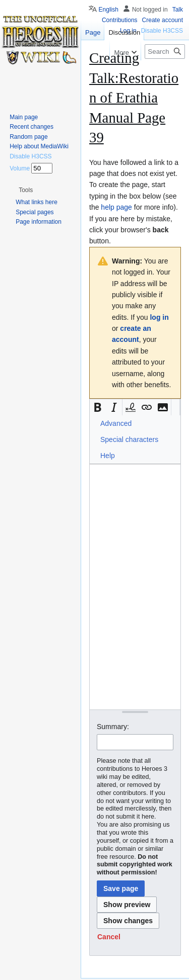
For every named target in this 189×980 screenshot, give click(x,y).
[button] (98, 407)
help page (116, 207)
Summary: (113, 727)
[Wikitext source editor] (135, 587)
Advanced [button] (116, 423)
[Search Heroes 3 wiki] (165, 52)
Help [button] (108, 456)
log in (159, 317)
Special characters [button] (129, 439)
